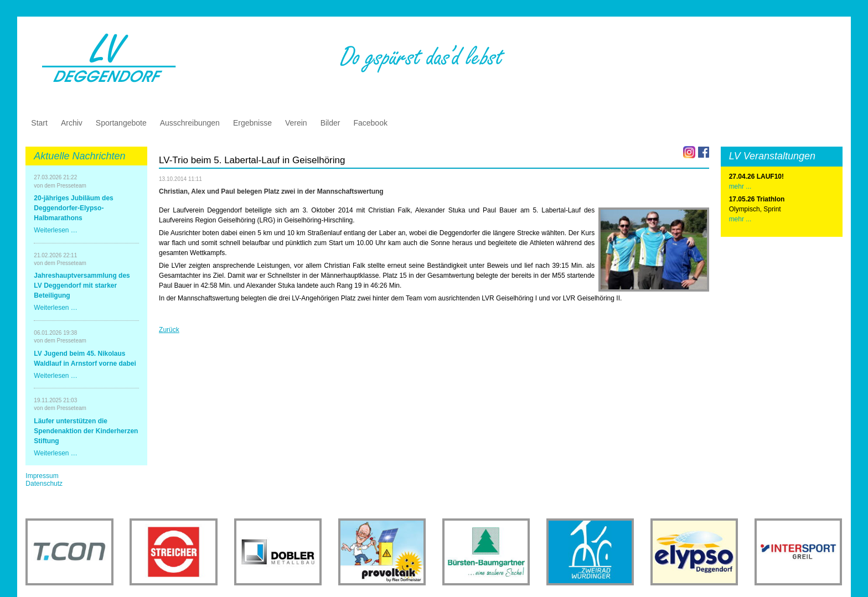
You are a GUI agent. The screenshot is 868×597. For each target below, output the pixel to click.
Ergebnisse (252, 123)
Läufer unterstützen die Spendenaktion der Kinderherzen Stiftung (86, 431)
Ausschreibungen (190, 123)
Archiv (72, 123)
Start (39, 123)
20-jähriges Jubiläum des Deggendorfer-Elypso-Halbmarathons (73, 208)
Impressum (42, 476)
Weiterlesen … (55, 230)
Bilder (330, 123)
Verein (296, 123)
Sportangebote (121, 123)
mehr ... (740, 219)
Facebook (370, 123)
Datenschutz (44, 484)
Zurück (169, 330)
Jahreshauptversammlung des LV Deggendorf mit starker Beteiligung (82, 285)
